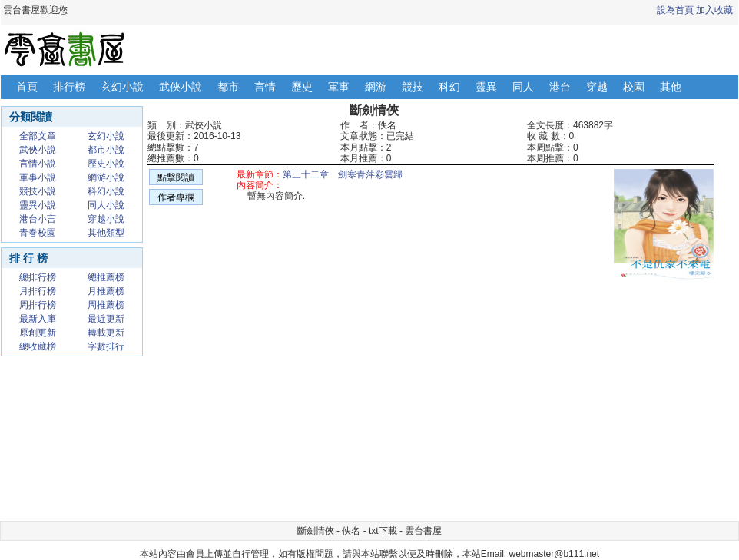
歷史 (302, 87)
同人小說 (106, 205)
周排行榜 (38, 305)
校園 (634, 87)
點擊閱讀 (176, 177)
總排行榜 (38, 277)
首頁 (27, 87)
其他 (671, 87)
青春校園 (38, 233)
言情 (265, 87)
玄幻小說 (122, 87)
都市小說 (106, 150)
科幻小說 (106, 191)
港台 (560, 87)
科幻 (449, 87)
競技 (413, 87)
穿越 (597, 87)
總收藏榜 (38, 346)
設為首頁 (675, 10)
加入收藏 (714, 10)
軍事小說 (38, 177)
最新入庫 (38, 319)
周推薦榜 (106, 305)
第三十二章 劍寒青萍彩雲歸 (343, 174)
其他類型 (106, 233)
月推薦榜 (106, 291)
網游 (376, 87)
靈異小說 (38, 205)
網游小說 (106, 177)
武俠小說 (181, 87)
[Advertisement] (328, 407)
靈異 (486, 87)
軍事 (339, 87)
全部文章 (38, 136)
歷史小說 (106, 164)
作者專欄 (176, 197)
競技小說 (38, 191)
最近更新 (106, 319)
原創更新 (38, 333)
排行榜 (69, 87)
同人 (523, 87)
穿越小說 (106, 219)
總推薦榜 (106, 277)
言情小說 (38, 164)
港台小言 (38, 219)
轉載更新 (106, 333)
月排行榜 (38, 291)
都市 (228, 87)
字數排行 (106, 346)
